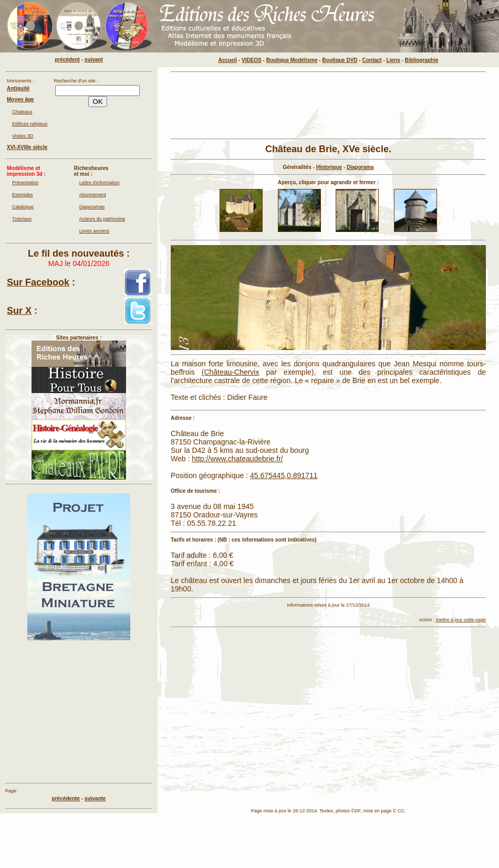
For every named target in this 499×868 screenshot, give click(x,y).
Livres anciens (95, 231)
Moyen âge (20, 99)
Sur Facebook (38, 282)
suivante (95, 798)
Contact (372, 60)
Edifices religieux (30, 124)
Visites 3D (23, 136)
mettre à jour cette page (461, 620)
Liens (393, 60)
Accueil (228, 60)
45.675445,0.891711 (284, 475)
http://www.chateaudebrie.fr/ (237, 459)
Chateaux (22, 112)
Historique (329, 167)
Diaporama (360, 167)
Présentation (25, 183)
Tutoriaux (22, 219)
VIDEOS (252, 60)
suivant (94, 60)
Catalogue (23, 207)
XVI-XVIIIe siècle (27, 147)
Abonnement (93, 195)
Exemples (23, 195)
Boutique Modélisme (292, 60)
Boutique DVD (340, 60)
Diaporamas (92, 207)
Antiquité (18, 88)
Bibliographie (422, 60)
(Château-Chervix (231, 372)
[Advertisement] (328, 705)
